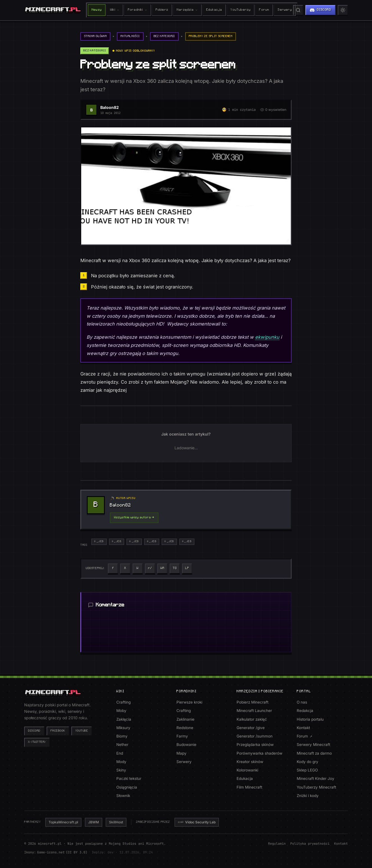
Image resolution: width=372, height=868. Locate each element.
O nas (302, 702)
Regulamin (277, 843)
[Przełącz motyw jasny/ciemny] (343, 10)
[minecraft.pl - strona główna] (53, 10)
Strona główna (95, 36)
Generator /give (251, 728)
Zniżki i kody (308, 796)
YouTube (82, 731)
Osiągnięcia (127, 787)
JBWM (94, 822)
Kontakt (303, 728)
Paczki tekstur (129, 778)
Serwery (285, 10)
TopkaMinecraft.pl (63, 822)
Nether (122, 745)
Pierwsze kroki (189, 702)
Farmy (182, 736)
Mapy (182, 753)
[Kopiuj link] (187, 569)
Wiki (115, 10)
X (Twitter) (37, 742)
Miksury (123, 728)
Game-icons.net (51, 852)
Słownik (123, 796)
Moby (121, 711)
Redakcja (305, 711)
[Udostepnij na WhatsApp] (162, 569)
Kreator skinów (250, 762)
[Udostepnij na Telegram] (175, 569)
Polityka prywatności (310, 843)
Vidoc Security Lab (197, 822)
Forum (264, 10)
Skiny (121, 770)
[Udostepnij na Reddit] (150, 569)
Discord (34, 731)
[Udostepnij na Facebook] (113, 569)
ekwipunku (267, 337)
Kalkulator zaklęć (252, 719)
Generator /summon (255, 736)
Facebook (58, 731)
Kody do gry (308, 762)
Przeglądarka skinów (255, 745)
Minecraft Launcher (254, 711)
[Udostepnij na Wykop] (138, 569)
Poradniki (138, 10)
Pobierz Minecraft (252, 702)
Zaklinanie (185, 719)
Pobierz (162, 10)
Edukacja (214, 10)
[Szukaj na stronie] (298, 10)
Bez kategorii (164, 36)
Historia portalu (310, 719)
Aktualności (130, 36)
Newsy (97, 10)
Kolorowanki (247, 770)
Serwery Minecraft (313, 745)
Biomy (122, 736)
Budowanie (186, 745)
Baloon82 (110, 107)
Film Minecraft (249, 787)
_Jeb (100, 542)
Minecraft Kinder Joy (316, 778)
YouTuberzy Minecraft (316, 787)
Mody (121, 762)
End (120, 753)
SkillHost (116, 822)
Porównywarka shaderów (259, 753)
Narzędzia (187, 10)
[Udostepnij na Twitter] (125, 569)
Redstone (185, 728)
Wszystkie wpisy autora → (134, 518)
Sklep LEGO (307, 770)
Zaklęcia (124, 719)
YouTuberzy (241, 10)
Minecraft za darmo (314, 753)
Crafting (123, 702)
